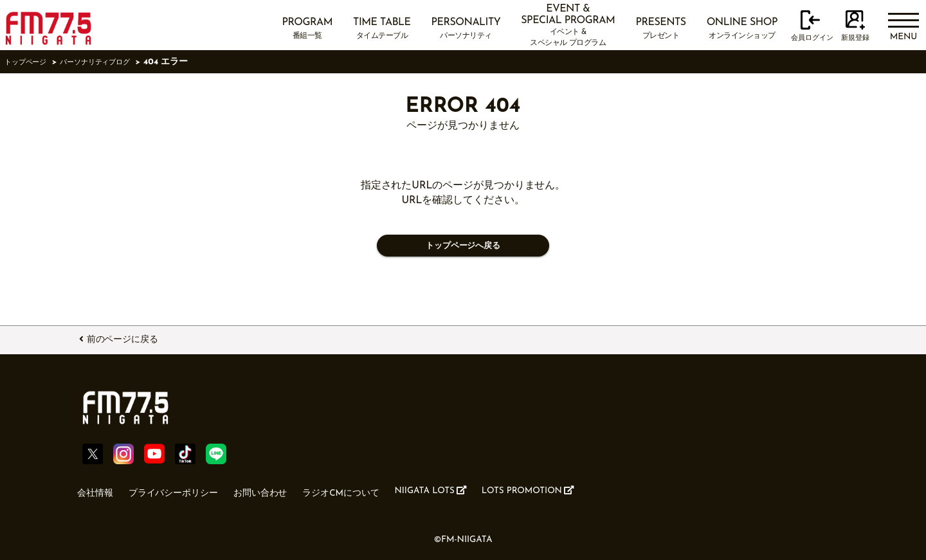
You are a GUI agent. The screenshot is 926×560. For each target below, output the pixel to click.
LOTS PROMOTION (586, 490)
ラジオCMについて (372, 491)
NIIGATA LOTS (475, 490)
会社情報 (98, 491)
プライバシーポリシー (185, 491)
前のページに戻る (132, 338)
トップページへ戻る (463, 247)
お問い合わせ (282, 491)
